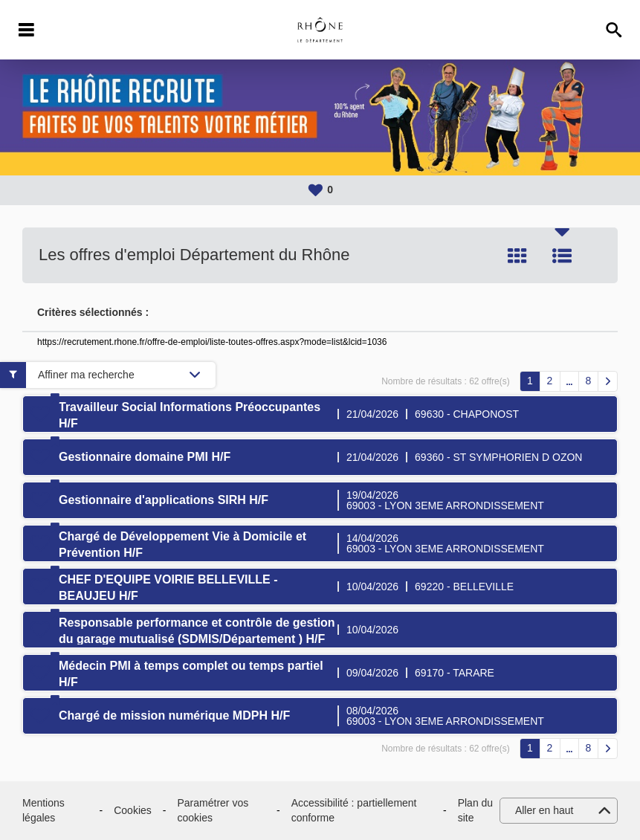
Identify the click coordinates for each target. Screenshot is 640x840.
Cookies (133, 810)
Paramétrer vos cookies (213, 810)
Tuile (517, 256)
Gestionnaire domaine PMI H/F (145, 457)
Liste (562, 256)
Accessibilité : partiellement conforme (354, 810)
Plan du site (475, 810)
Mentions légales (43, 810)
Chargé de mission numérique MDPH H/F (174, 715)
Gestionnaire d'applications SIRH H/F (164, 500)
